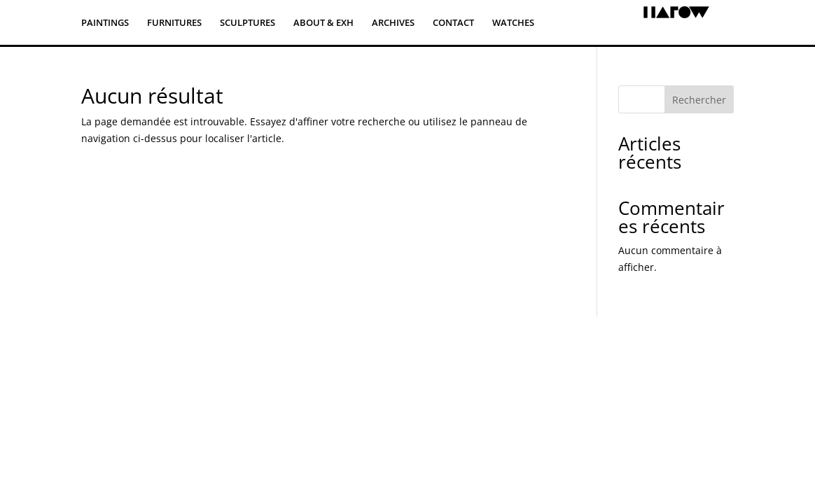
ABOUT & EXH (323, 23)
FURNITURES (174, 23)
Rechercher (699, 100)
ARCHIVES (393, 23)
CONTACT (453, 23)
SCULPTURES (248, 23)
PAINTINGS (105, 23)
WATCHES (513, 23)
